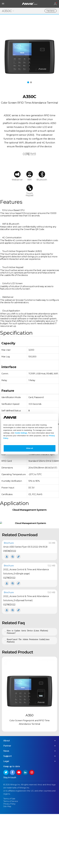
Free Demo (51, 11)
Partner (7, 801)
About (7, 796)
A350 (29, 771)
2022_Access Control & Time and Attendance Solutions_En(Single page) (26, 627)
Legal (6, 817)
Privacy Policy (9, 859)
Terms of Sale (9, 854)
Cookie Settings (21, 433)
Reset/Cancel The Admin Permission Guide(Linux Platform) (28, 696)
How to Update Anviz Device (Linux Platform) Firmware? (27, 687)
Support (8, 812)
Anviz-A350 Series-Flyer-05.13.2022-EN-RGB (25, 602)
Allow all (29, 448)
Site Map (7, 862)
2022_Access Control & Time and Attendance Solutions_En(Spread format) (26, 654)
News (6, 806)
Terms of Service (11, 857)
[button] (28, 82)
